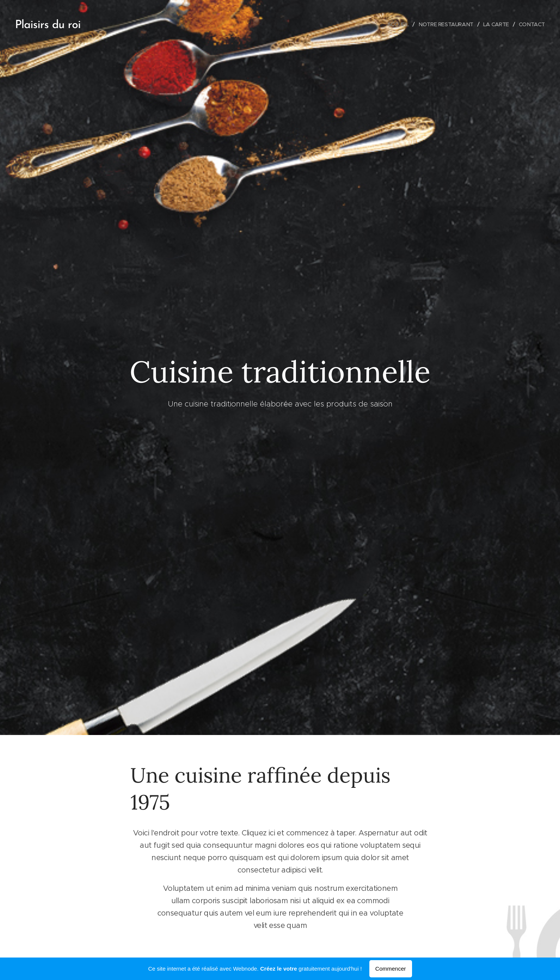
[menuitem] (395, 24)
